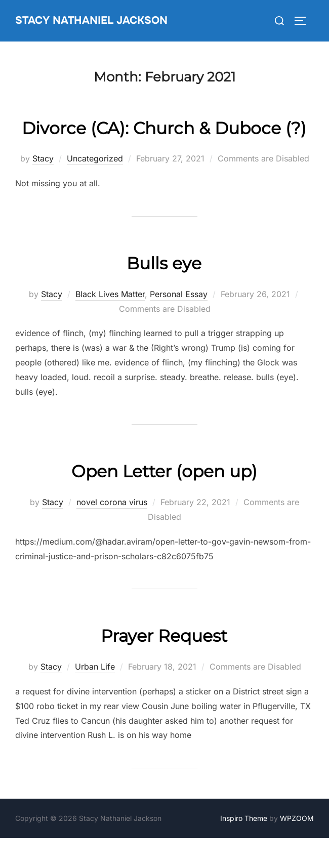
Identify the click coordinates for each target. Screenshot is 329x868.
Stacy (43, 188)
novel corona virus (112, 532)
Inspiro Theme (244, 848)
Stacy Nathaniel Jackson (96, 20)
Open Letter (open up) (164, 500)
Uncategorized (95, 188)
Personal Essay (179, 324)
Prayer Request (164, 664)
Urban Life (95, 696)
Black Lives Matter (110, 324)
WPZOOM (297, 848)
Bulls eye (164, 292)
